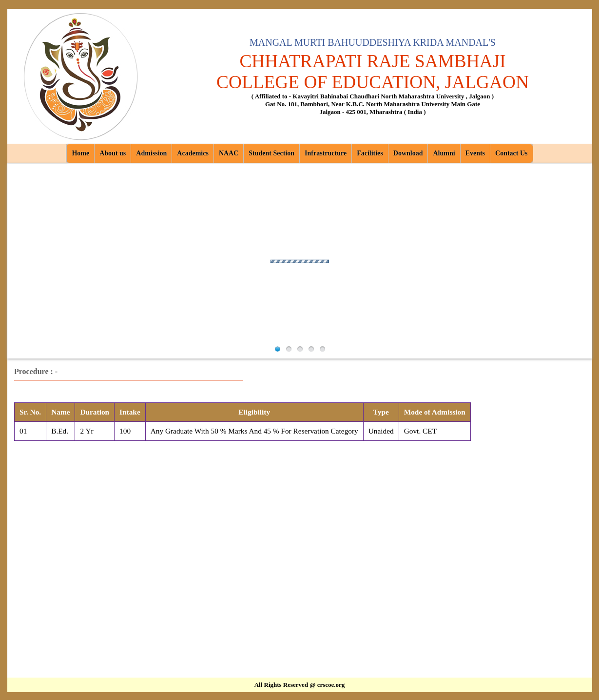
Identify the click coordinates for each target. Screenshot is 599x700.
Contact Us (512, 153)
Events (475, 153)
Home (80, 153)
